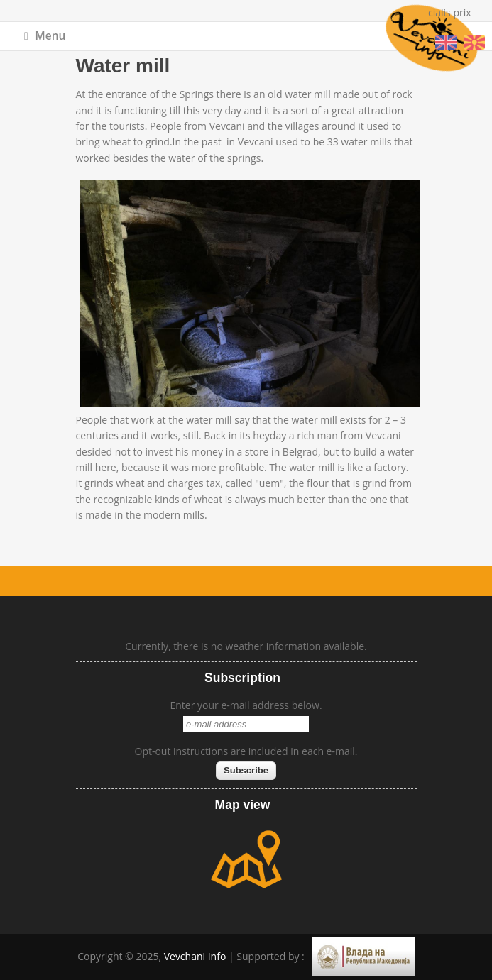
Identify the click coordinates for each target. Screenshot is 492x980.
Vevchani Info (195, 956)
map (246, 859)
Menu (45, 36)
